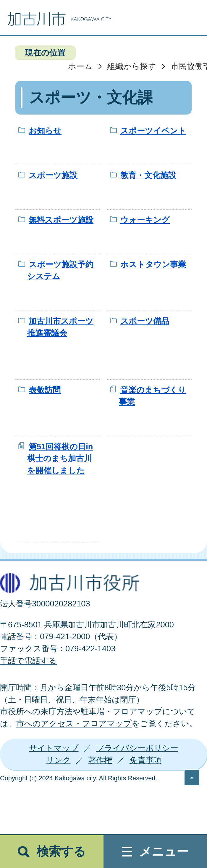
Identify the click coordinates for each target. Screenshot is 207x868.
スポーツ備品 (145, 321)
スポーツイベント (153, 131)
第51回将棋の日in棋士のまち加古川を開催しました (60, 459)
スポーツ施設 (53, 175)
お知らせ (45, 131)
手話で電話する (28, 661)
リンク (58, 760)
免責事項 (145, 760)
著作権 (100, 760)
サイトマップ (54, 748)
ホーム (80, 66)
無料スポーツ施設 (61, 220)
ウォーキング (145, 220)
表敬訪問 (45, 390)
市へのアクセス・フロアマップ (74, 723)
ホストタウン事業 (153, 264)
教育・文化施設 (148, 175)
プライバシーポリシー (137, 748)
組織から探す (132, 66)
